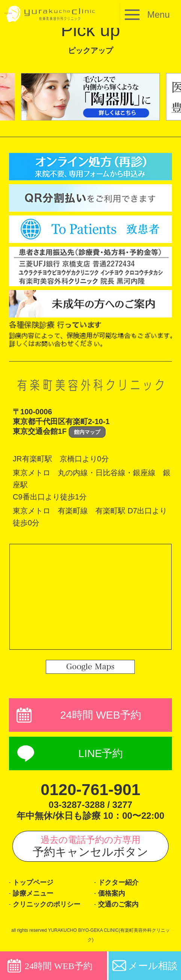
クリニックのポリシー (47, 906)
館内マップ (87, 432)
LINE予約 (101, 754)
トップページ (33, 883)
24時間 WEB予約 (101, 715)
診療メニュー (33, 895)
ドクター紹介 (118, 883)
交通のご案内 (118, 906)
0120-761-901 (90, 790)
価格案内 (112, 895)
